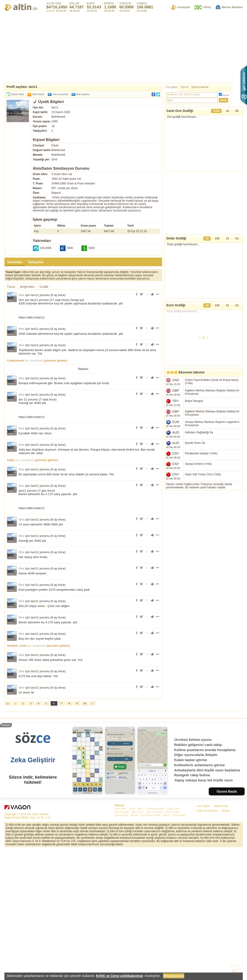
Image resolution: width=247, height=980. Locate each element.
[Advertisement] (124, 746)
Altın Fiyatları (122, 877)
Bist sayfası (83, 94)
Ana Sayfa (203, 871)
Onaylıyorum (174, 976)
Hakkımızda (221, 871)
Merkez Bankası (232, 7)
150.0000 (46, 248)
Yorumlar (15, 262)
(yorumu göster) (56, 361)
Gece (235, 973)
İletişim (226, 876)
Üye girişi (172, 87)
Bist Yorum (138, 877)
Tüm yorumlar (60, 94)
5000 (70, 248)
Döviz (207, 7)
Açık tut (226, 95)
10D (217, 238)
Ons (22, 295)
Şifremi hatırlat (200, 87)
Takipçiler (36, 262)
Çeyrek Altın (121, 880)
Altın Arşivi (38, 94)
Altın (140, 874)
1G (237, 238)
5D (237, 111)
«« (8, 703)
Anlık (216, 111)
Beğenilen (27, 287)
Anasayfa (184, 7)
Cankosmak (16, 361)
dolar (138, 350)
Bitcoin (134, 880)
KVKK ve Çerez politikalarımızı (119, 976)
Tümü (11, 287)
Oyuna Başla (227, 857)
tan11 (35, 295)
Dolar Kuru (173, 874)
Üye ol (184, 87)
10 (85, 703)
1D (228, 111)
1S (228, 238)
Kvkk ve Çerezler (207, 876)
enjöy (11, 460)
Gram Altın (121, 874)
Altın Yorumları (155, 877)
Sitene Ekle (18, 94)
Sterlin (166, 880)
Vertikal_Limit (17, 646)
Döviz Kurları (173, 877)
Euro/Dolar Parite (150, 880)
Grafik (44, 287)
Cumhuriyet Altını (155, 874)
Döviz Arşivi (179, 880)
